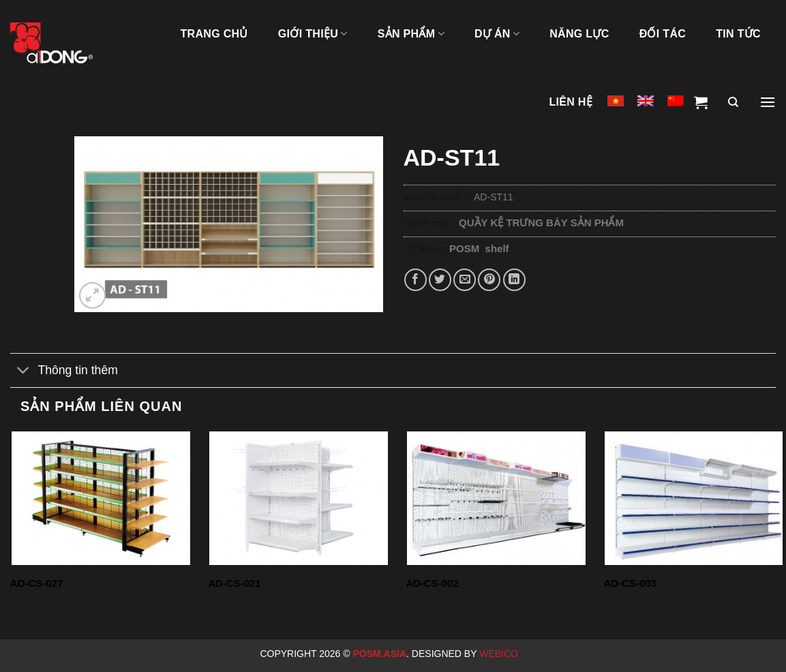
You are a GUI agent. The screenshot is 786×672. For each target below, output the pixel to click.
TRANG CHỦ (214, 34)
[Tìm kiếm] (733, 102)
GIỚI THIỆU (313, 34)
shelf (497, 248)
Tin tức (738, 34)
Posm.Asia (379, 654)
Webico (500, 654)
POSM (464, 248)
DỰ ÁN (497, 34)
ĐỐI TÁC (663, 34)
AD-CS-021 (235, 583)
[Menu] (768, 102)
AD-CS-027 (37, 583)
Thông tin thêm (64, 372)
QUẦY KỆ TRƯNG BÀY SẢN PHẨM (541, 223)
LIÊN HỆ (571, 102)
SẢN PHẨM (411, 34)
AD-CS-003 (630, 583)
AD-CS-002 (432, 583)
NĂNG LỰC (579, 34)
